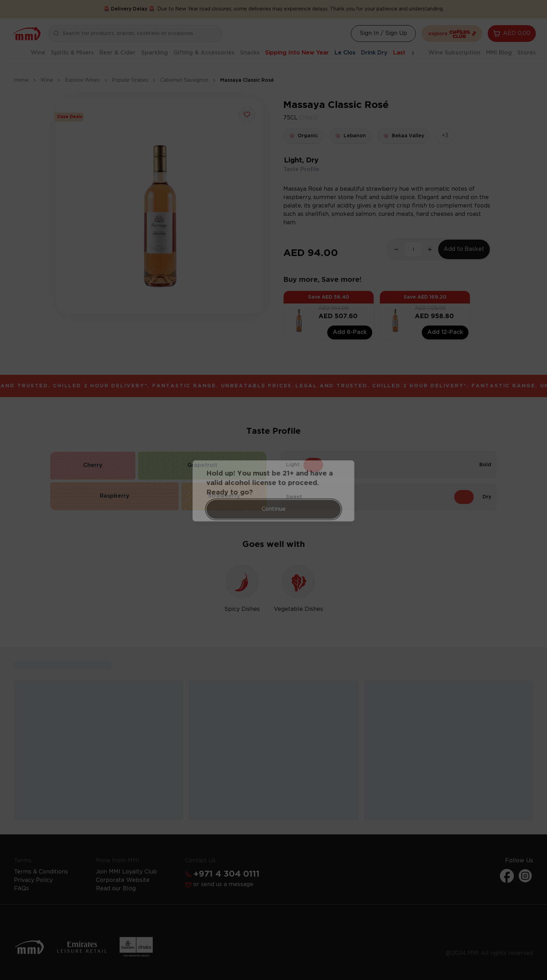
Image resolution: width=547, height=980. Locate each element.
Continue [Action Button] (274, 506)
